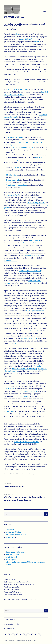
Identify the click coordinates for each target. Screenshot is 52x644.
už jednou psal (9, 411)
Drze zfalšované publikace (15, 137)
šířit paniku (37, 366)
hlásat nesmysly (31, 369)
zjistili (36, 42)
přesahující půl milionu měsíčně (22, 147)
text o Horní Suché (14, 195)
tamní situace (35, 240)
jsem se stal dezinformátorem (18, 89)
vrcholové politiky (11, 260)
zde (10, 343)
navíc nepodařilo (34, 331)
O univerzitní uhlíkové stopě (16, 552)
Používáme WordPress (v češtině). (26, 641)
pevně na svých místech (32, 255)
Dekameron (10, 530)
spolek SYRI (10, 389)
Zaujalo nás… (10, 537)
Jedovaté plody (11, 560)
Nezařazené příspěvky (28, 474)
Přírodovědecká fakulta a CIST (17, 535)
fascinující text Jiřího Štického (30, 271)
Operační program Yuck (29, 338)
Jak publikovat (9, 629)
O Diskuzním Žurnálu (12, 624)
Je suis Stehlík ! (11, 557)
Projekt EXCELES (23, 396)
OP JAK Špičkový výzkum (35, 311)
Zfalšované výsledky (30, 243)
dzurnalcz (7, 474)
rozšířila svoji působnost (36, 203)
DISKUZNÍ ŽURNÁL (14, 17)
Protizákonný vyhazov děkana (17, 185)
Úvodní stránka (9, 620)
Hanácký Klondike (12, 555)
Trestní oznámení (12, 180)
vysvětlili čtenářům (27, 39)
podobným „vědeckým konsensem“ (26, 442)
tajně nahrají (17, 167)
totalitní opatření (19, 369)
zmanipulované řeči (30, 391)
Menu (45, 12)
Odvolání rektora (12, 175)
